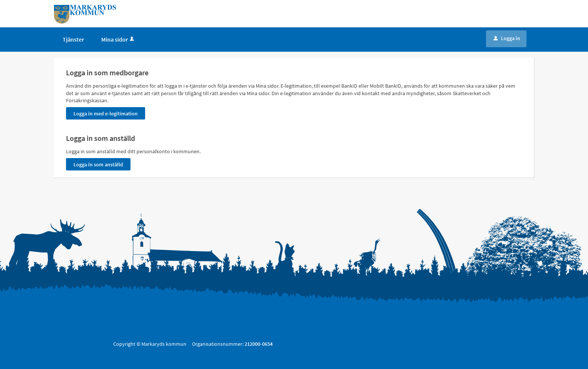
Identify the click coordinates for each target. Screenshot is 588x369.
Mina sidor (118, 39)
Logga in (507, 38)
